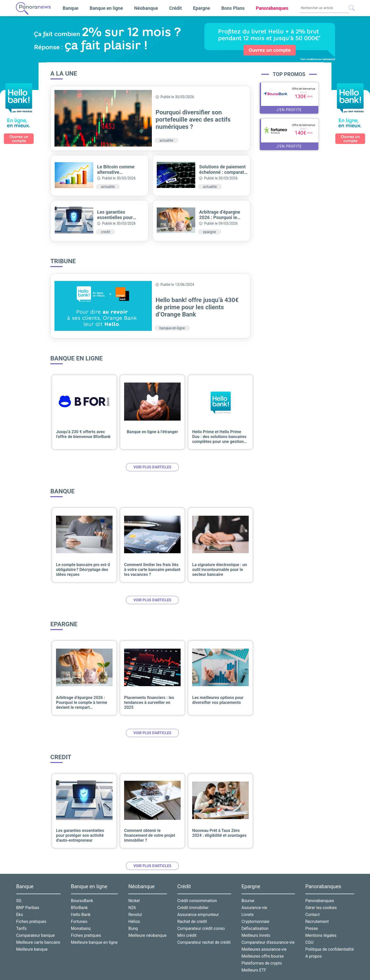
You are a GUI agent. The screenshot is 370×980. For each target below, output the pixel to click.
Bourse (248, 901)
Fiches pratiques (31, 922)
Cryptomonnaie (256, 922)
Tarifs (21, 928)
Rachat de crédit (192, 922)
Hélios (134, 922)
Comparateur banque (35, 935)
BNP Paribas (28, 908)
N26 (132, 908)
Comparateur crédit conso (201, 928)
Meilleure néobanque (147, 935)
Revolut (135, 915)
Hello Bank (81, 915)
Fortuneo (79, 922)
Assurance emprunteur (198, 915)
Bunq (133, 928)
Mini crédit (187, 935)
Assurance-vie (254, 908)
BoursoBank (82, 901)
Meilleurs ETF (254, 970)
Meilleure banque (32, 949)
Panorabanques (320, 901)
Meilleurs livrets (256, 935)
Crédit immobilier (193, 908)
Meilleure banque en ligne (94, 942)
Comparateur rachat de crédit (204, 942)
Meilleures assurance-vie (264, 949)
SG (19, 901)
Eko (20, 915)
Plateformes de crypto (262, 963)
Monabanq (81, 928)
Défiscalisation (255, 928)
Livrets (248, 915)
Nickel (134, 901)
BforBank (79, 908)
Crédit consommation (197, 901)
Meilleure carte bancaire (38, 942)
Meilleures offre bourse (263, 956)
